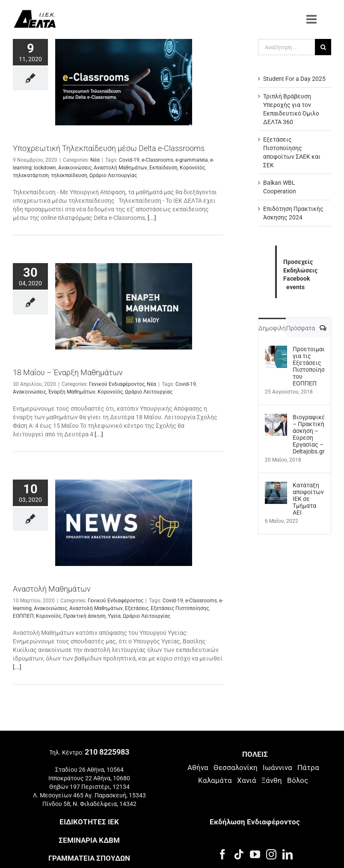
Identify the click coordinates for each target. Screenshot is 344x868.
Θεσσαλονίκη (236, 767)
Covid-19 (129, 160)
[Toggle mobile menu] (312, 19)
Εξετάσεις (137, 608)
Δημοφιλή (272, 328)
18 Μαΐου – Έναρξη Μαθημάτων (68, 372)
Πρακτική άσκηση (85, 616)
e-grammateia (192, 160)
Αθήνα (198, 767)
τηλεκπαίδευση (69, 175)
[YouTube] (255, 854)
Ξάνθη (272, 780)
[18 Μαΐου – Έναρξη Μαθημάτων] (124, 306)
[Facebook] (222, 854)
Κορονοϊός (192, 168)
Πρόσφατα (301, 328)
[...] (152, 218)
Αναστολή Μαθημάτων (120, 168)
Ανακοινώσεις (75, 168)
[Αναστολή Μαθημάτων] (124, 523)
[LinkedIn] (288, 854)
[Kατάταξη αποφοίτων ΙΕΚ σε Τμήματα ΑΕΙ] (276, 486)
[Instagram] (271, 854)
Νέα (95, 160)
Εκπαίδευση (163, 168)
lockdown (45, 168)
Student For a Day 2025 (294, 79)
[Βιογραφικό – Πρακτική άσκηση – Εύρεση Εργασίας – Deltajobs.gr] (276, 418)
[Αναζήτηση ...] (286, 47)
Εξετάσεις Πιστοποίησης (180, 608)
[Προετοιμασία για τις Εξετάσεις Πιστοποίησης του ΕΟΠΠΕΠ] (276, 350)
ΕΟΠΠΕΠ (23, 616)
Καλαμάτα (215, 780)
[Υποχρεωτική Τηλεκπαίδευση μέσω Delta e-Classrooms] (124, 82)
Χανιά (247, 780)
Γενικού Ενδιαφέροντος (117, 384)
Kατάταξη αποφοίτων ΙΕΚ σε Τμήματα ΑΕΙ (308, 499)
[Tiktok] (239, 854)
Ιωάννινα (277, 767)
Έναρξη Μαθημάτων (72, 392)
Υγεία (114, 616)
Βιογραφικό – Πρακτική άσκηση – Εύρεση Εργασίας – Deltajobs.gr (308, 434)
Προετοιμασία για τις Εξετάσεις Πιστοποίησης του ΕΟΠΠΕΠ (308, 366)
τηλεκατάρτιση (31, 175)
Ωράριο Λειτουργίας (113, 175)
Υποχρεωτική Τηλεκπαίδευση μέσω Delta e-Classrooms (109, 148)
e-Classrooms (157, 160)
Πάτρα (308, 767)
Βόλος (298, 780)
